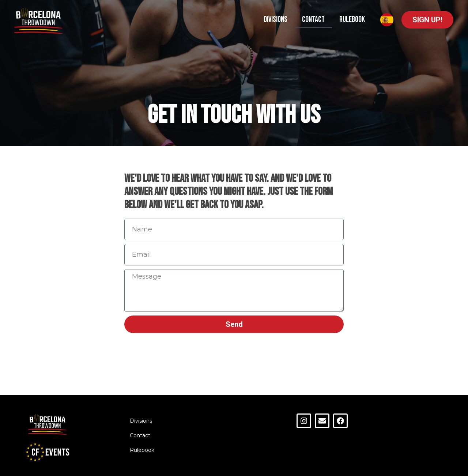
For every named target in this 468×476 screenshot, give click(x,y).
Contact (313, 20)
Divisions (275, 20)
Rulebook (352, 20)
